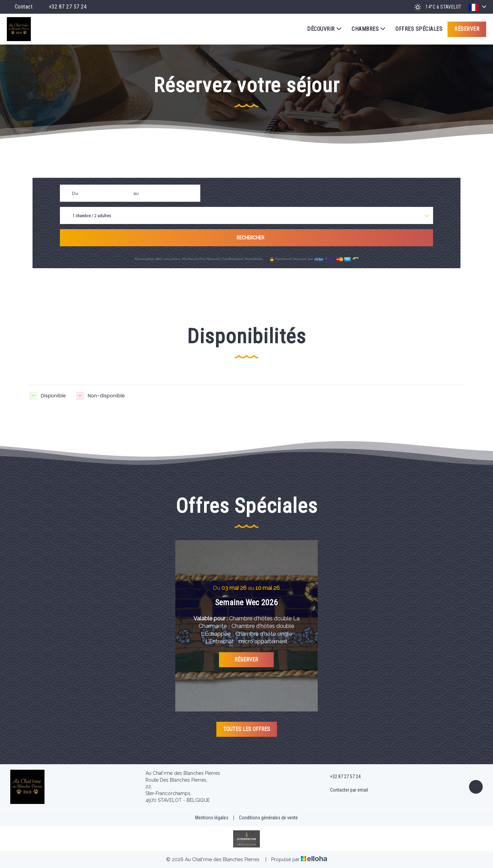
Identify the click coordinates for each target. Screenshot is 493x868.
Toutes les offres (247, 729)
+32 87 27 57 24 (341, 777)
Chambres (368, 29)
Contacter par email (345, 790)
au (136, 193)
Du (75, 193)
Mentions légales (212, 818)
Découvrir (324, 29)
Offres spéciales (419, 29)
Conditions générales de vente (268, 818)
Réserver (467, 29)
